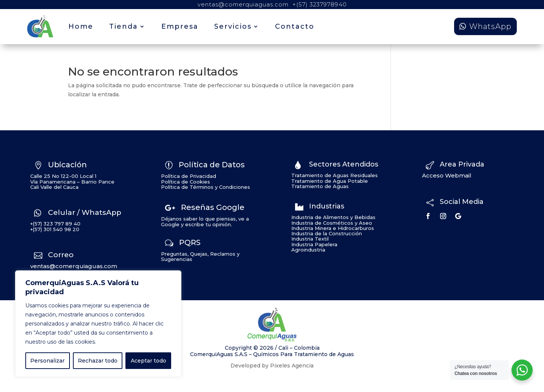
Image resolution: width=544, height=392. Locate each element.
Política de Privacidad (189, 176)
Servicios (233, 26)
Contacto (295, 26)
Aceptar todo (148, 361)
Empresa (180, 26)
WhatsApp (490, 26)
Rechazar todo (98, 361)
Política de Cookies (185, 182)
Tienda (124, 26)
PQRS (190, 242)
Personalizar (47, 361)
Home (81, 26)
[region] (98, 324)
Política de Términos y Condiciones (206, 187)
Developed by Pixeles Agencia (272, 366)
